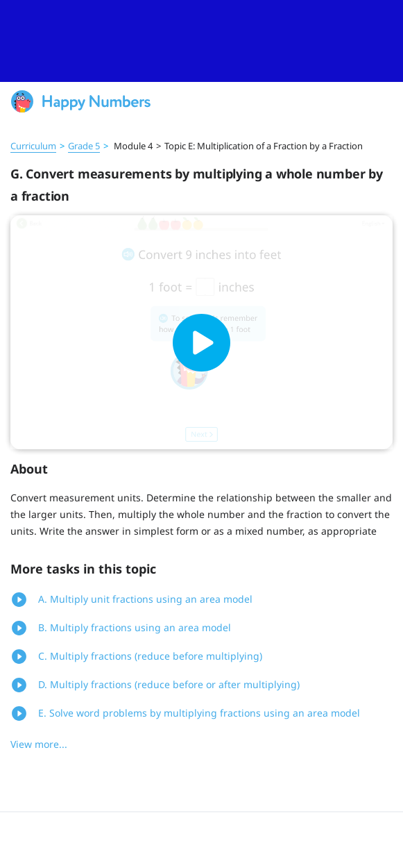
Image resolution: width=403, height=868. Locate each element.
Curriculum (33, 146)
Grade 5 (84, 146)
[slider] (201, 41)
